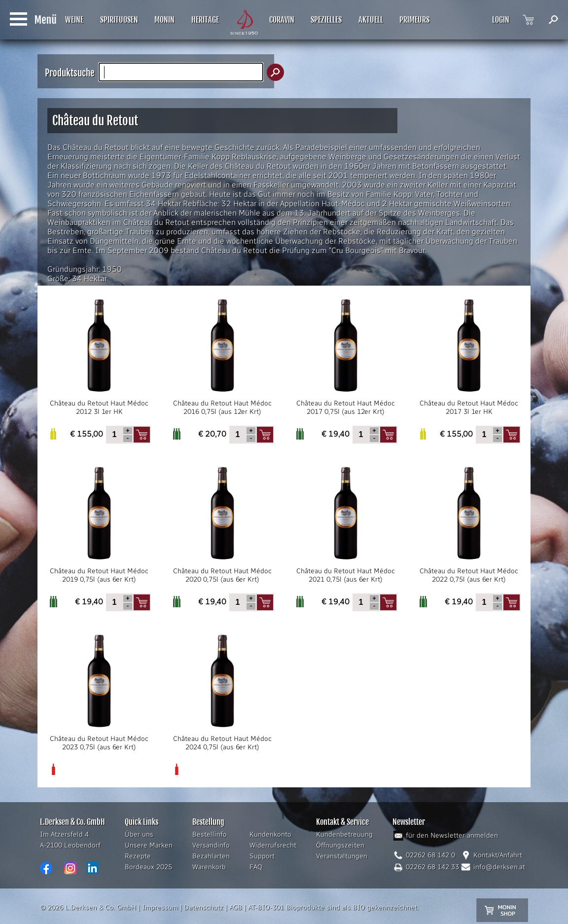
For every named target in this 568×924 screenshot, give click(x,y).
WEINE (74, 20)
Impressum (160, 907)
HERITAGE (205, 20)
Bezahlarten (211, 856)
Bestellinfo (210, 834)
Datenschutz (204, 907)
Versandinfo (211, 845)
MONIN (164, 20)
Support (262, 856)
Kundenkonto (270, 834)
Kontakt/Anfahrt (498, 855)
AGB (236, 907)
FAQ (256, 867)
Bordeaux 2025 (148, 867)
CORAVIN (282, 20)
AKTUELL (371, 20)
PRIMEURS (414, 20)
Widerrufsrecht (273, 845)
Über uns (139, 834)
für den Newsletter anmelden (452, 835)
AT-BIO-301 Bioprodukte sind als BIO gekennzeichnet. (333, 907)
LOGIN (501, 20)
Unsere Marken (149, 845)
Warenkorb (209, 867)
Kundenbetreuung (344, 834)
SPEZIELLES (326, 20)
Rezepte (138, 856)
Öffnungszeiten (340, 845)
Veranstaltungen (342, 856)
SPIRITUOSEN (119, 20)
